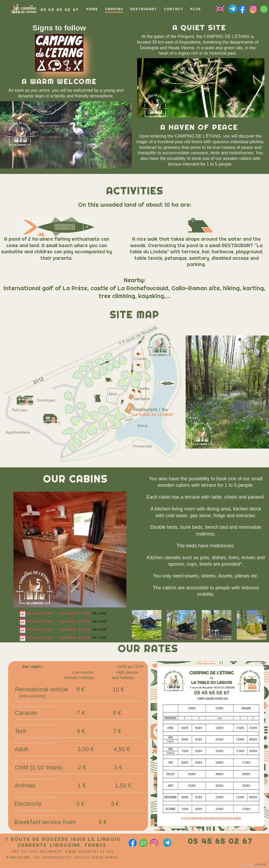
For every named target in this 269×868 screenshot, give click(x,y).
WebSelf (261, 865)
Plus (195, 9)
